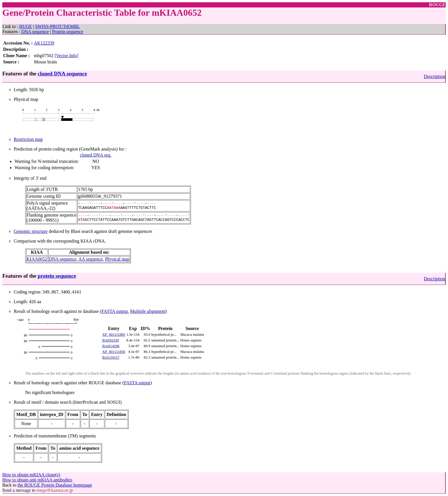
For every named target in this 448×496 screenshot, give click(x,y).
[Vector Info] (66, 56)
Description (434, 76)
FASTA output (115, 311)
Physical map (117, 259)
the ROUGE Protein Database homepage (55, 485)
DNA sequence (35, 32)
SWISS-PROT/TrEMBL (58, 26)
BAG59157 (111, 357)
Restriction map (28, 139)
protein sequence (57, 276)
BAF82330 (111, 340)
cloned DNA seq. (96, 155)
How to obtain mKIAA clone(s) (31, 475)
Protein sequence (68, 32)
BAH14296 (111, 346)
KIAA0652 (37, 259)
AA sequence (91, 259)
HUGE (25, 26)
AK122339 (44, 43)
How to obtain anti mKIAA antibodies (37, 480)
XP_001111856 (114, 352)
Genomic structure (31, 231)
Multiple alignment (148, 311)
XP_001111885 (114, 334)
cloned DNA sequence (62, 74)
